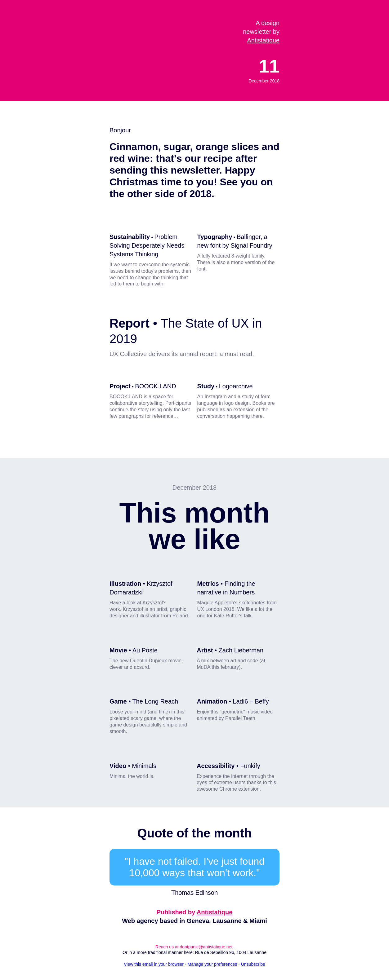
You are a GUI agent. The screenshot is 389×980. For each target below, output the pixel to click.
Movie (118, 650)
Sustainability (130, 237)
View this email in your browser (154, 964)
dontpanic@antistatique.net (207, 947)
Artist (205, 650)
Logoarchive (236, 386)
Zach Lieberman (241, 650)
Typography (215, 237)
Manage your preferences (212, 964)
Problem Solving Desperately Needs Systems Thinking (147, 245)
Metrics (208, 584)
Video (118, 766)
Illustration (125, 584)
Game (118, 701)
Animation (212, 701)
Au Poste (145, 650)
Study (206, 386)
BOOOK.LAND (155, 386)
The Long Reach (155, 701)
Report (130, 323)
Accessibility (216, 766)
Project (120, 386)
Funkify (250, 766)
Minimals (144, 766)
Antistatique (263, 40)
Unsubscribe (253, 964)
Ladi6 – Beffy (251, 701)
